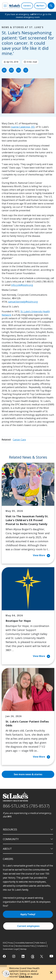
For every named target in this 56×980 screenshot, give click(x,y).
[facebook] (5, 956)
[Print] (4, 70)
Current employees (28, 926)
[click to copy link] (19, 70)
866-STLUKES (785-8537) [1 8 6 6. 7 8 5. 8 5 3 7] (26, 806)
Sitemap (23, 949)
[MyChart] (40, 6)
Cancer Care (19, 440)
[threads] (33, 957)
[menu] (5, 6)
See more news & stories (28, 774)
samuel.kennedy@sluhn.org (23, 302)
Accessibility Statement (24, 943)
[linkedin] (23, 956)
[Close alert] (51, 973)
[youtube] (51, 956)
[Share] (26, 70)
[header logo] (15, 6)
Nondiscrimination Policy (25, 946)
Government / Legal (11, 949)
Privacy (11, 943)
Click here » (26, 977)
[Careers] (27, 6)
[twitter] (42, 956)
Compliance (41, 946)
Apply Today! (28, 914)
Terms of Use (8, 946)
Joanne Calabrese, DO (23, 127)
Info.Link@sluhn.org (22, 285)
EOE (4, 943)
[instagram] (14, 956)
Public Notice (40, 943)
